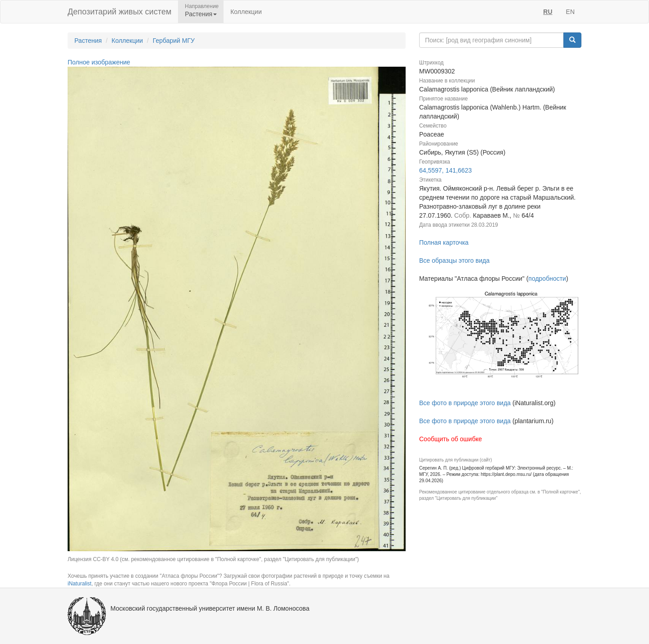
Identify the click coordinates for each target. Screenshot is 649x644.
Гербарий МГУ (174, 41)
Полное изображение (99, 62)
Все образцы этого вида (454, 260)
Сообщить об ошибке (450, 439)
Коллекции (246, 12)
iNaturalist (80, 584)
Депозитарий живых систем (119, 12)
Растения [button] (201, 14)
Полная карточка (444, 242)
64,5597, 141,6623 (446, 170)
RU (548, 12)
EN (570, 12)
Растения (88, 41)
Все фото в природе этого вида (465, 403)
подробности (547, 279)
